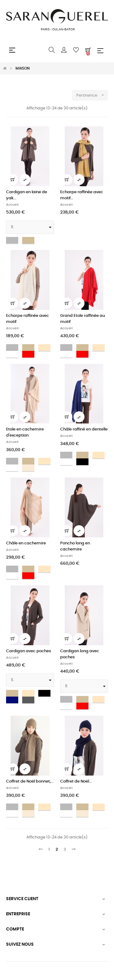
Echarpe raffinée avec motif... (82, 195)
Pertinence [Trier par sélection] (92, 95)
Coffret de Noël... (76, 781)
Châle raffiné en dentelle (84, 429)
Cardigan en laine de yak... (27, 195)
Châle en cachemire (26, 543)
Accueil (12, 205)
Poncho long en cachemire (75, 546)
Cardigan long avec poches (80, 654)
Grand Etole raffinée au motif (83, 319)
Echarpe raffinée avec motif (28, 319)
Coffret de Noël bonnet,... (30, 781)
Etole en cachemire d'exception (25, 432)
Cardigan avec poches (29, 651)
